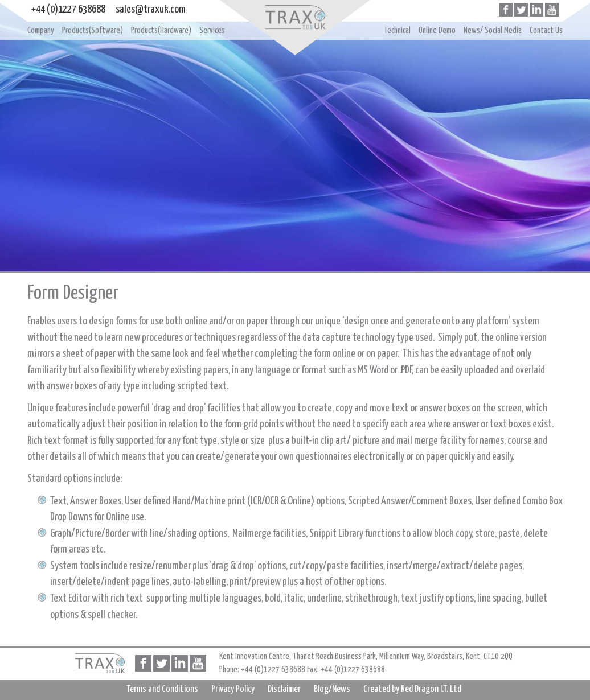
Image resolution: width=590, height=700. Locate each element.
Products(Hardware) (161, 30)
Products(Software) (93, 30)
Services (212, 30)
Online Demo (437, 30)
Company (41, 30)
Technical (397, 30)
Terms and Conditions (162, 689)
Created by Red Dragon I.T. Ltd (412, 689)
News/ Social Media (493, 30)
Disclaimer (284, 689)
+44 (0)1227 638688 (68, 9)
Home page (295, 17)
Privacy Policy (233, 689)
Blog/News (332, 689)
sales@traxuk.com (151, 9)
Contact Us (546, 30)
